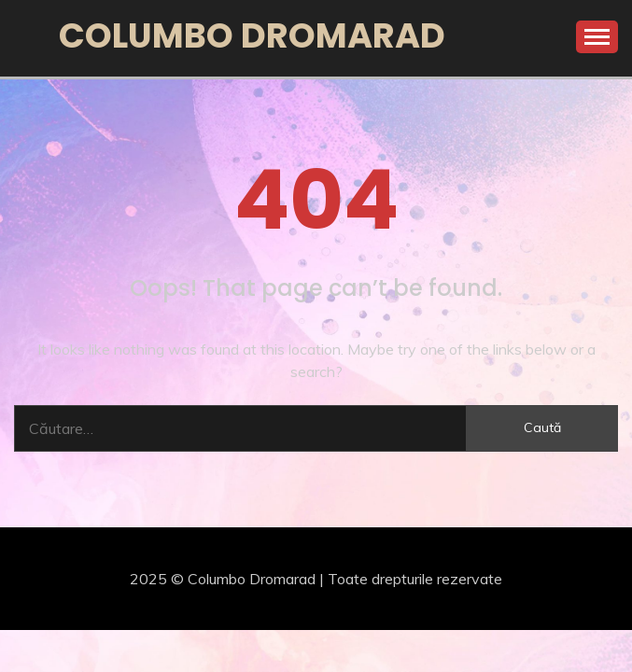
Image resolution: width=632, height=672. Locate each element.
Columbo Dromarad (252, 35)
